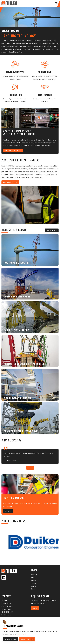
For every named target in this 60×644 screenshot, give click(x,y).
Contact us (8, 511)
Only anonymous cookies (10, 639)
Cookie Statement (21, 634)
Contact (35, 608)
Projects (33, 583)
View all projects (52, 230)
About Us (33, 586)
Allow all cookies (25, 639)
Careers (33, 589)
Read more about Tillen (10, 182)
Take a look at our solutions (13, 150)
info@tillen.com (6, 615)
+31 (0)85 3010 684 (7, 612)
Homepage (34, 574)
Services (33, 580)
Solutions (34, 577)
